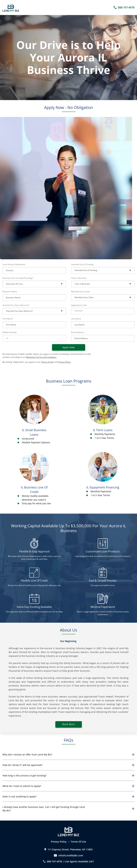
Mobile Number (10, 332)
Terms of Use (47, 362)
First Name (8, 319)
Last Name (76, 319)
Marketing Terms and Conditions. (41, 357)
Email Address (78, 332)
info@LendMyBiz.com (71, 855)
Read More (68, 724)
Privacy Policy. (64, 362)
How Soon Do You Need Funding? (18, 278)
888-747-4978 (53, 861)
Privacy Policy (59, 842)
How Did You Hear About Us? (16, 305)
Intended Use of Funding (82, 264)
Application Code (79, 305)
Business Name (10, 292)
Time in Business (79, 278)
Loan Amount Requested (14, 264)
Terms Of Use (78, 842)
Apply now (69, 347)
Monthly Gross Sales (81, 292)
